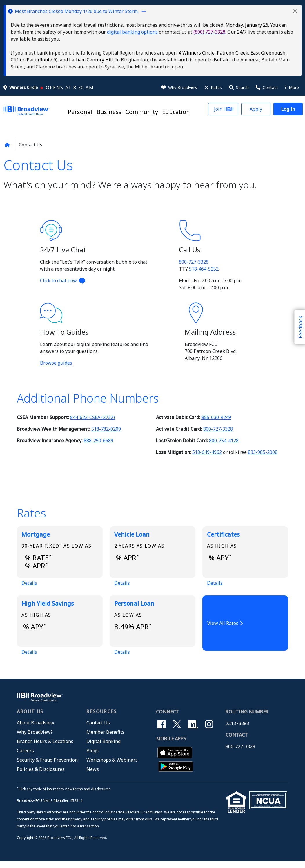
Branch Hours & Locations (45, 748)
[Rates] (213, 88)
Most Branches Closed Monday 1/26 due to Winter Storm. (77, 11)
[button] (295, 11)
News (93, 776)
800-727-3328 (194, 262)
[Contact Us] (266, 88)
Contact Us (98, 730)
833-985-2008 (263, 452)
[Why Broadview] (179, 88)
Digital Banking (104, 748)
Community (142, 112)
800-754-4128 (224, 441)
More (292, 87)
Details (29, 586)
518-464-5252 (204, 269)
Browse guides (56, 363)
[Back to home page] (7, 145)
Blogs (92, 758)
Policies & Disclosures (41, 776)
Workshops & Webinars (112, 767)
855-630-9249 (216, 417)
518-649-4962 (207, 452)
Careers (25, 758)
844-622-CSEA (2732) (92, 417)
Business (109, 112)
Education (176, 112)
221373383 (237, 730)
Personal (80, 112)
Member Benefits (105, 739)
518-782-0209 (106, 429)
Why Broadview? (35, 739)
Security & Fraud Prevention (47, 767)
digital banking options (133, 32)
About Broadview (36, 730)
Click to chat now (63, 280)
